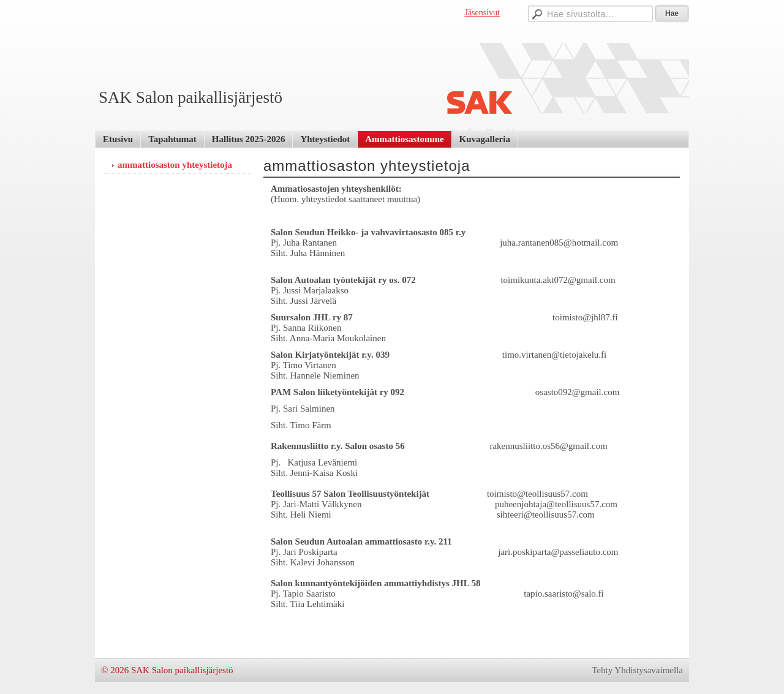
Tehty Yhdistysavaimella (637, 670)
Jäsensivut (482, 13)
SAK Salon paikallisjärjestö (190, 97)
